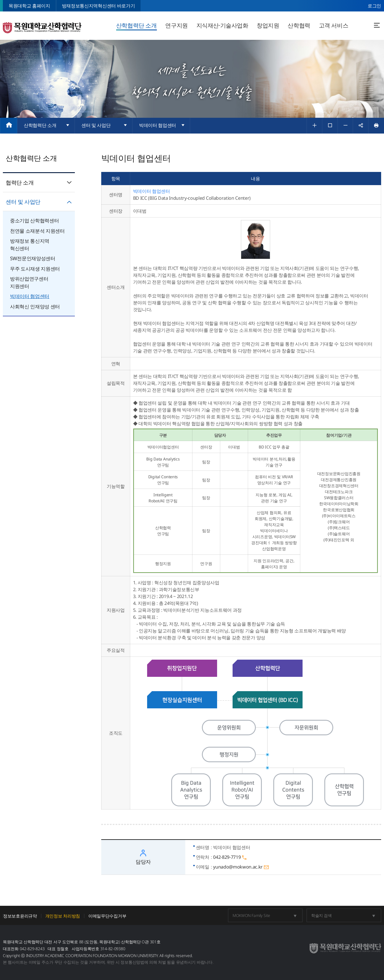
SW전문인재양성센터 (33, 258)
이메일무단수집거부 (107, 916)
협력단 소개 (39, 183)
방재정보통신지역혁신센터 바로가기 (98, 6)
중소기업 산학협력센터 (34, 220)
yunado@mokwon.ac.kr (241, 867)
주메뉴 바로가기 (0, 0)
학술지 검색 (321, 915)
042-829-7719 (230, 857)
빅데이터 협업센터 (30, 296)
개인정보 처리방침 (63, 916)
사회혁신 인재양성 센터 (35, 306)
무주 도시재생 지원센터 (35, 269)
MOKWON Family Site (251, 915)
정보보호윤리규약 (20, 916)
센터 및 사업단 (39, 202)
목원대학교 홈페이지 (29, 6)
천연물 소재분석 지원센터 (37, 231)
